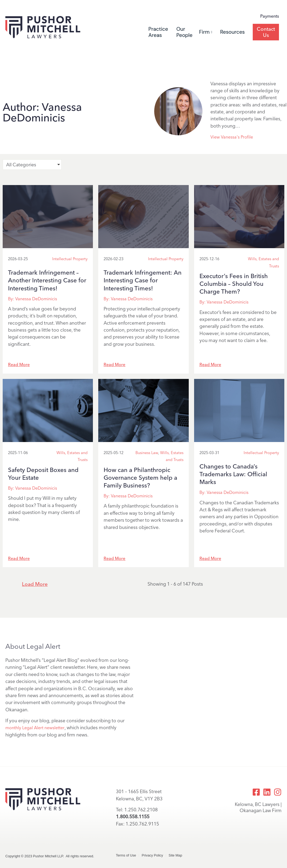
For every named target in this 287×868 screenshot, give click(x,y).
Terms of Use (126, 855)
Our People (184, 32)
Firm (206, 32)
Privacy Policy (152, 855)
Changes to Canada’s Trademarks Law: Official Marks (233, 474)
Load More (35, 584)
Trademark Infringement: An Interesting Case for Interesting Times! (143, 280)
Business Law (147, 453)
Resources (232, 32)
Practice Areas (158, 32)
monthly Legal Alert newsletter (35, 728)
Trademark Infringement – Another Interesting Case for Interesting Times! (47, 280)
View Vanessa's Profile (232, 137)
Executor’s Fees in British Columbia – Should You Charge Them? (234, 284)
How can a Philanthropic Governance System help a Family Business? (140, 478)
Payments (270, 16)
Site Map (175, 855)
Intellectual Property (70, 259)
